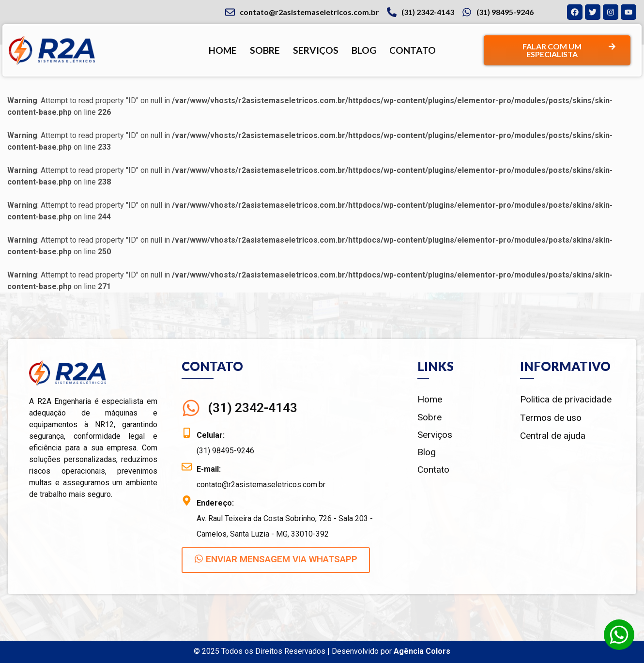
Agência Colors (422, 651)
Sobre (265, 50)
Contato (413, 50)
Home (223, 50)
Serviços (316, 50)
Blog (364, 50)
